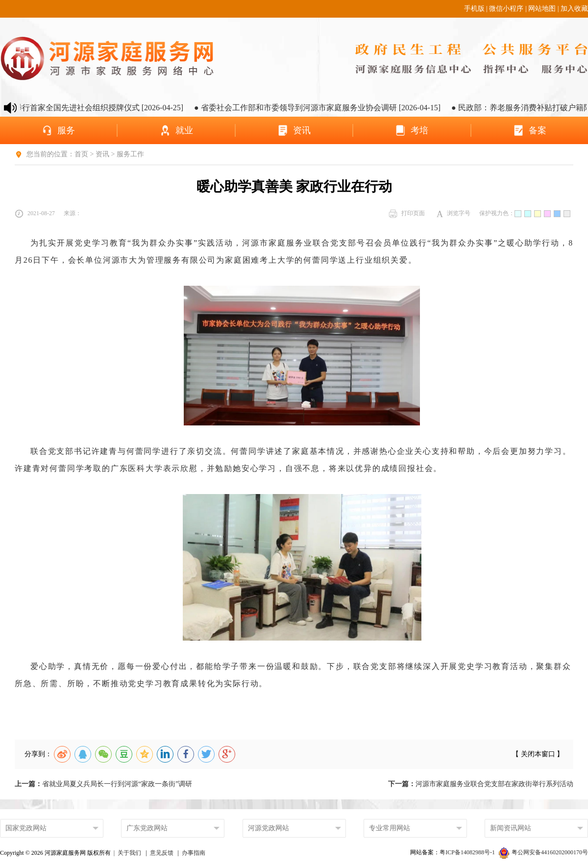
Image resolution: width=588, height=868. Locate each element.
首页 (81, 154)
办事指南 (194, 853)
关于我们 (129, 853)
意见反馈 (162, 853)
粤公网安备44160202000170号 (543, 852)
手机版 (474, 9)
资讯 (102, 154)
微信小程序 (506, 9)
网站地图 (542, 9)
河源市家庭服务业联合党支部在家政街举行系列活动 (481, 784)
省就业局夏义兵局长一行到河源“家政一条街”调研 (103, 784)
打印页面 (407, 214)
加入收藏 (574, 9)
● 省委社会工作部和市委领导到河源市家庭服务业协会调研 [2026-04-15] (322, 108)
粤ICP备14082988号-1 (468, 852)
